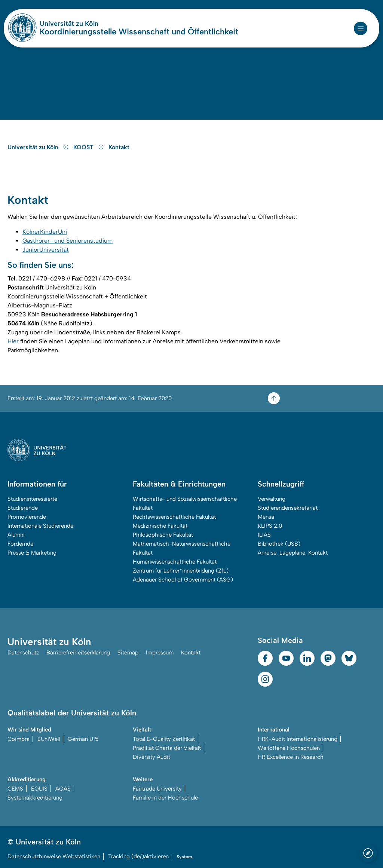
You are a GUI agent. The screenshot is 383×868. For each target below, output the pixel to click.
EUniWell (49, 739)
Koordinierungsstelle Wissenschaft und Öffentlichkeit (139, 32)
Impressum (160, 653)
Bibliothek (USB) (279, 544)
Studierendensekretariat (288, 508)
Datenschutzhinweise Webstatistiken (54, 856)
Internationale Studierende (40, 526)
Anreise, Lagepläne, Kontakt (293, 553)
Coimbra (19, 739)
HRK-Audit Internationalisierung (298, 739)
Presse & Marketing (32, 553)
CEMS (15, 789)
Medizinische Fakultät (160, 526)
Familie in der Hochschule (165, 798)
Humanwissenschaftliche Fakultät (175, 562)
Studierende (23, 508)
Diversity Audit (151, 757)
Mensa (266, 517)
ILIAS (264, 535)
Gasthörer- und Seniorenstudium (68, 241)
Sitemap (128, 653)
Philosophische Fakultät (163, 535)
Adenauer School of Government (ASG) (183, 580)
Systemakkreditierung (35, 798)
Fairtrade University (157, 789)
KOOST (89, 147)
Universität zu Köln (91, 24)
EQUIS (39, 789)
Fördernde (20, 544)
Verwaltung (272, 499)
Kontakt (119, 147)
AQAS (63, 789)
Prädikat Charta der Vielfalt (167, 748)
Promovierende (27, 517)
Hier (13, 341)
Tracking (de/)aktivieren (138, 856)
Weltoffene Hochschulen (289, 748)
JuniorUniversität (46, 250)
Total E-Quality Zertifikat (164, 739)
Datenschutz (23, 653)
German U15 (83, 739)
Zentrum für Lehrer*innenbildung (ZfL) (181, 571)
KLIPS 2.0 (270, 526)
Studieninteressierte (32, 499)
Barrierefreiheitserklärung (78, 653)
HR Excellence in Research (291, 757)
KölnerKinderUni (45, 232)
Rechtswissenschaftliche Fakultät (174, 517)
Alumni (16, 535)
